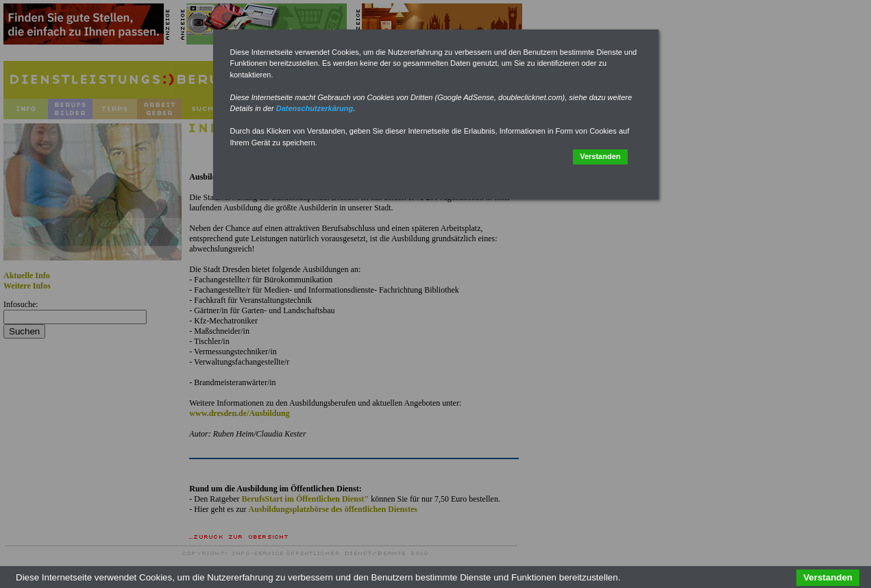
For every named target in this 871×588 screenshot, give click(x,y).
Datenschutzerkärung (315, 108)
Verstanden (600, 156)
